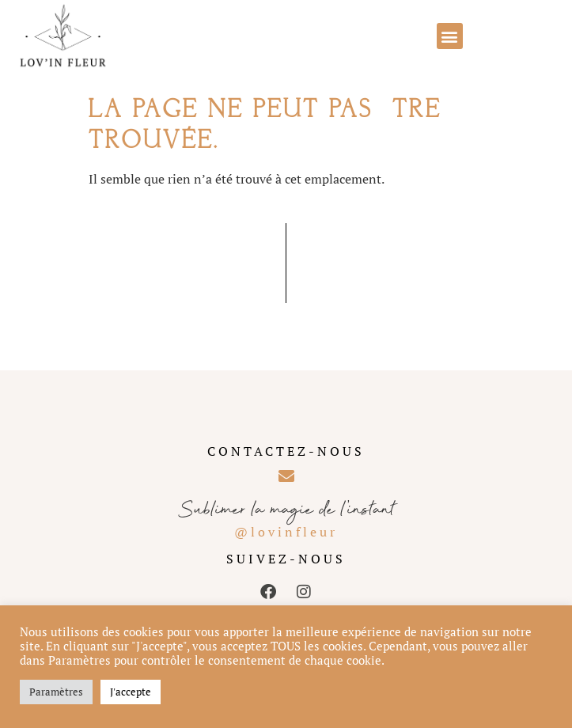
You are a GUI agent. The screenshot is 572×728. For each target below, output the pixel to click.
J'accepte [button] (131, 692)
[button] (450, 36)
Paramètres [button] (56, 692)
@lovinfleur (286, 532)
